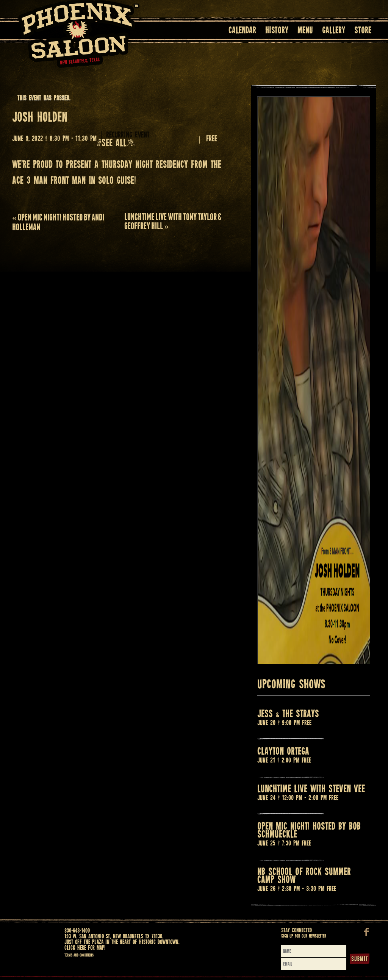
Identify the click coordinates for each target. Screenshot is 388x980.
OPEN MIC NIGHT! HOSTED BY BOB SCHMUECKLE (309, 831)
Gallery (334, 31)
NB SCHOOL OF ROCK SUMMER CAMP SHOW (304, 876)
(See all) (116, 143)
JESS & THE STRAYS (288, 714)
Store (363, 31)
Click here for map (84, 948)
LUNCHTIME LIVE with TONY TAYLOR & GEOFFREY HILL (173, 221)
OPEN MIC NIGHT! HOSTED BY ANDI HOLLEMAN (58, 222)
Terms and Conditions (79, 955)
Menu (305, 31)
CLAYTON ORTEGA (283, 752)
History (277, 31)
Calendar (242, 31)
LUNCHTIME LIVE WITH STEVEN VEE (311, 789)
